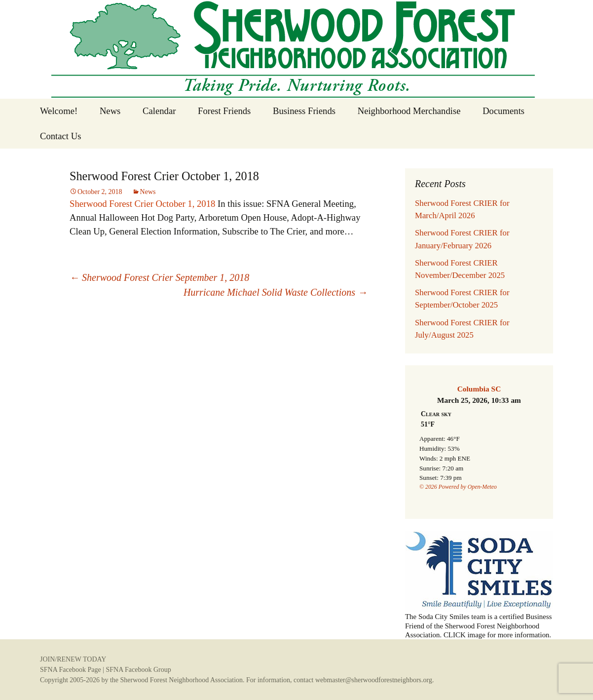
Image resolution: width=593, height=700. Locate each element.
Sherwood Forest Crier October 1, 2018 (142, 204)
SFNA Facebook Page (71, 670)
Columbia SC (479, 389)
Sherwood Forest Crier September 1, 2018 (159, 277)
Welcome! (59, 111)
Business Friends (304, 111)
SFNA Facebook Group (138, 670)
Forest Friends (224, 111)
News (110, 111)
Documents (503, 111)
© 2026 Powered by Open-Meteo (458, 487)
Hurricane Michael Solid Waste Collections (276, 292)
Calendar (159, 111)
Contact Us (60, 136)
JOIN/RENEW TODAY (73, 659)
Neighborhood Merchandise (409, 111)
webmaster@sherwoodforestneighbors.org (374, 680)
